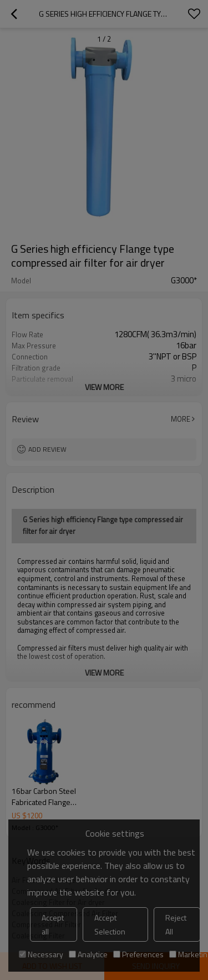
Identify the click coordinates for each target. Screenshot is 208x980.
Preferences (138, 954)
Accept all (53, 924)
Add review (47, 449)
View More (104, 387)
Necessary (41, 954)
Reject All (176, 924)
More (181, 419)
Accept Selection (110, 924)
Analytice (88, 954)
